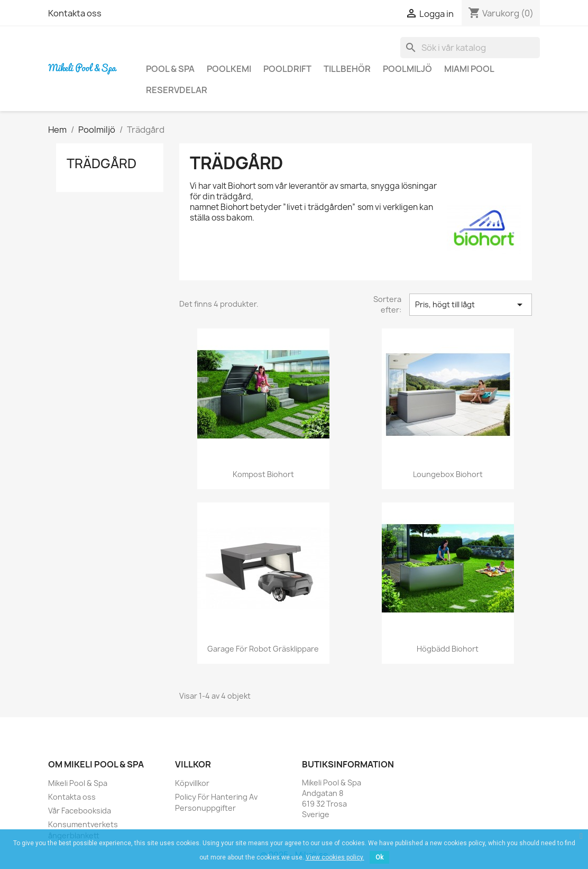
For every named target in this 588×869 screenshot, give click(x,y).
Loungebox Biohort (448, 474)
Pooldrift (287, 69)
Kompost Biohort (263, 474)
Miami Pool (469, 69)
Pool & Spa (170, 69)
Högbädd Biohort (448, 649)
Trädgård (102, 163)
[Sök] (470, 48)
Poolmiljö (407, 69)
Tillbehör (347, 69)
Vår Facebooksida (80, 811)
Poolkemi (229, 69)
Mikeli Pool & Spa (78, 783)
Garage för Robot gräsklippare (263, 649)
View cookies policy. (335, 857)
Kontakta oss (75, 13)
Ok (379, 857)
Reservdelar (177, 90)
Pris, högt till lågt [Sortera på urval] (471, 305)
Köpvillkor (192, 783)
